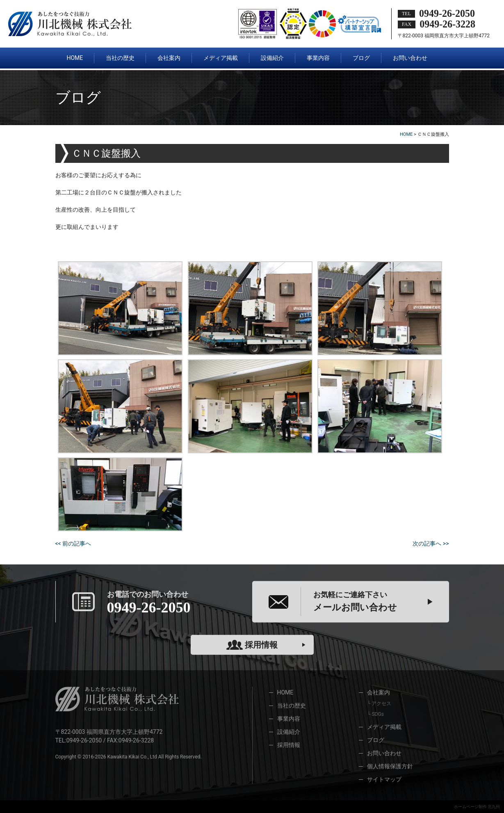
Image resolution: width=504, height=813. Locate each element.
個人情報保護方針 (390, 766)
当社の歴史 (292, 706)
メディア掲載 (384, 727)
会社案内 (379, 692)
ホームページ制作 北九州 (477, 807)
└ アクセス (379, 703)
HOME (285, 692)
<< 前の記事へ (73, 544)
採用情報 (252, 645)
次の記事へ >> (431, 544)
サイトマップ (384, 779)
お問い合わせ (384, 753)
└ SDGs (375, 714)
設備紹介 (289, 732)
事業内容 (289, 719)
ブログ (376, 740)
